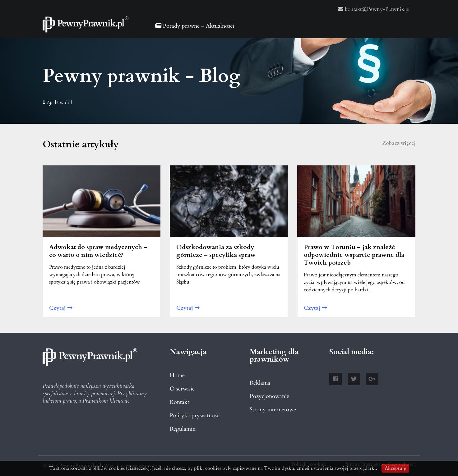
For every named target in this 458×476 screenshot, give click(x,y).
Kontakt (180, 402)
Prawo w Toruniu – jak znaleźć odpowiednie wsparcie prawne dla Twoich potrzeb (354, 255)
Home (177, 375)
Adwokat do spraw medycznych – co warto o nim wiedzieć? (98, 251)
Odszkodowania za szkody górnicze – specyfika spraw (216, 251)
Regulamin (183, 429)
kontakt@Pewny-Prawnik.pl (374, 9)
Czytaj (61, 308)
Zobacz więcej (399, 143)
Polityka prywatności (195, 416)
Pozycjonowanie (269, 396)
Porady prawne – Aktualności (195, 26)
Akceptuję (395, 468)
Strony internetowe (273, 410)
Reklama (260, 383)
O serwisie (182, 389)
